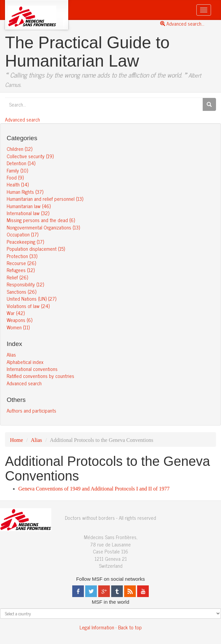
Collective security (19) (30, 156)
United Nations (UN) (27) (31, 299)
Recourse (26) (21, 263)
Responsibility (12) (25, 284)
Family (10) (17, 170)
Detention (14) (21, 163)
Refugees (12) (21, 270)
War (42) (16, 313)
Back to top (130, 627)
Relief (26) (17, 277)
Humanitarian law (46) (29, 206)
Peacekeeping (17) (25, 242)
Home (16, 440)
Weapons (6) (19, 320)
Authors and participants (31, 410)
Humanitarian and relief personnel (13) (45, 199)
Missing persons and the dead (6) (41, 220)
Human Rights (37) (25, 192)
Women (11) (18, 327)
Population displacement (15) (36, 249)
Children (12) (19, 149)
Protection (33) (22, 256)
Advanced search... (182, 23)
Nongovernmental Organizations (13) (43, 227)
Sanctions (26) (21, 292)
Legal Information (97, 627)
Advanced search (22, 119)
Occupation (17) (22, 234)
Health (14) (18, 184)
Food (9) (15, 177)
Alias (11, 354)
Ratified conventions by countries (40, 376)
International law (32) (28, 213)
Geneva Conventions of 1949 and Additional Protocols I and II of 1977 (94, 489)
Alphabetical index (25, 362)
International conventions (32, 369)
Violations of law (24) (28, 306)
